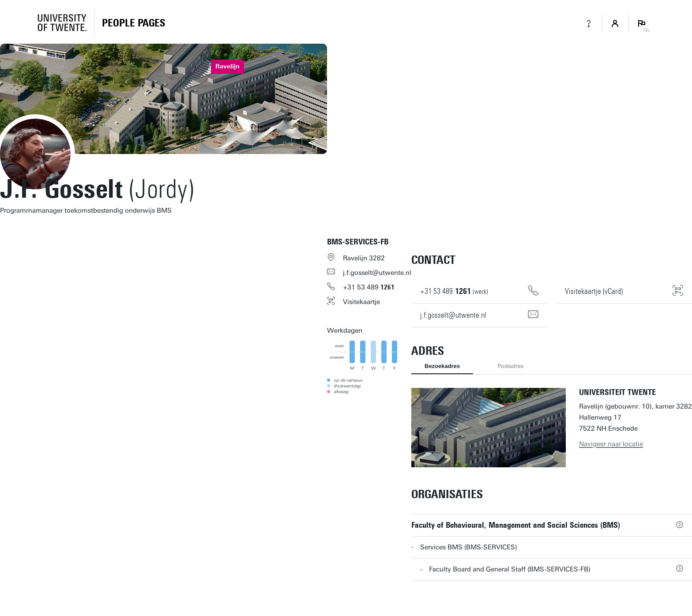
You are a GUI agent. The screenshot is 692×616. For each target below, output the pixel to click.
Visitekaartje (361, 302)
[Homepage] (134, 23)
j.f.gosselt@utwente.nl (377, 273)
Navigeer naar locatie (611, 444)
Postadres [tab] (510, 366)
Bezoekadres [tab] (442, 366)
